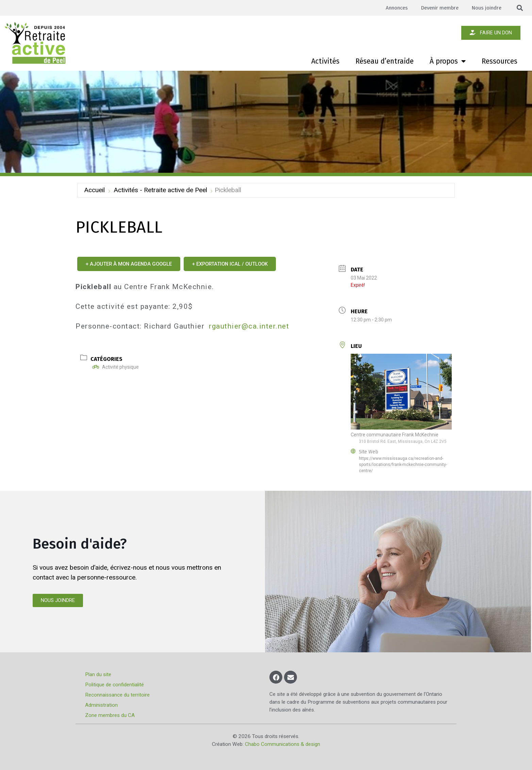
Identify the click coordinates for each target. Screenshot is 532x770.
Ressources (500, 61)
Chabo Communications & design (282, 744)
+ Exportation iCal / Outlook (238, 264)
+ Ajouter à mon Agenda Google (131, 264)
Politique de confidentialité (115, 685)
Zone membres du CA (111, 715)
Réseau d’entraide (385, 61)
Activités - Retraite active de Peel (160, 190)
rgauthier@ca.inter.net (249, 326)
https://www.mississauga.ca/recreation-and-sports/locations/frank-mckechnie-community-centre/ (403, 465)
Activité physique (115, 367)
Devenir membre (437, 8)
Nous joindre (486, 8)
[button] (520, 8)
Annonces (393, 8)
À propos (448, 61)
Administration (102, 705)
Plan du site (99, 674)
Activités (325, 61)
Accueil (94, 190)
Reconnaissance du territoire (118, 695)
